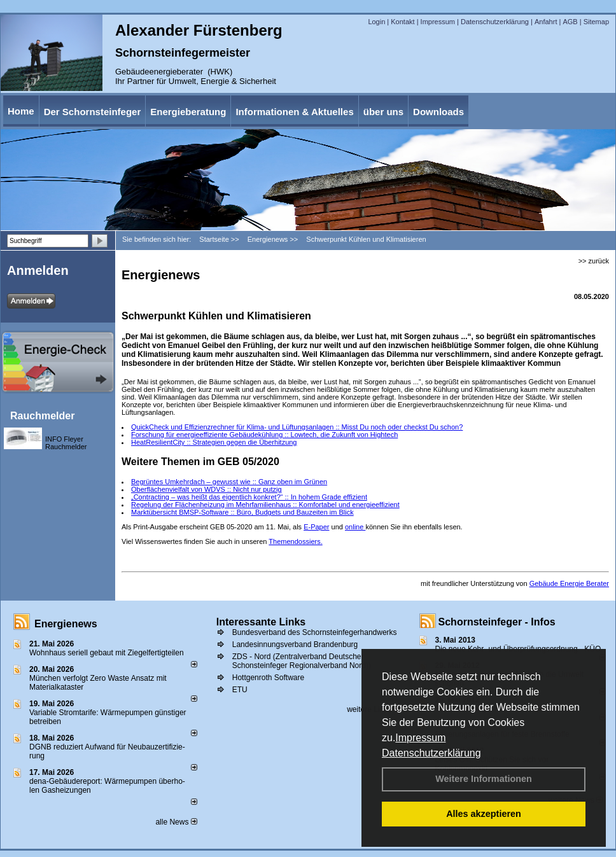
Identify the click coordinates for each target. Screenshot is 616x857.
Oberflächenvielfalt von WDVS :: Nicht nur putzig (206, 489)
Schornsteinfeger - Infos (497, 622)
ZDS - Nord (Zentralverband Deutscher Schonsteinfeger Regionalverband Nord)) (302, 661)
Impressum (420, 738)
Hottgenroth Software (268, 678)
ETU (240, 690)
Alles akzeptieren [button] (484, 814)
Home (21, 111)
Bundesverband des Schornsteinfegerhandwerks (315, 632)
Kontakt (402, 22)
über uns (383, 112)
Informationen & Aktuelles (294, 112)
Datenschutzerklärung (431, 753)
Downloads (438, 112)
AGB (570, 22)
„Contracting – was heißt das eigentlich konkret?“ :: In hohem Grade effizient (249, 497)
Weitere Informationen (484, 779)
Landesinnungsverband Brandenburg (295, 644)
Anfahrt (546, 22)
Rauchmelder (42, 416)
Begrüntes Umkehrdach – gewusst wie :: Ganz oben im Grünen (229, 482)
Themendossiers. (295, 541)
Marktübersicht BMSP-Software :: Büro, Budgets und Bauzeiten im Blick (242, 512)
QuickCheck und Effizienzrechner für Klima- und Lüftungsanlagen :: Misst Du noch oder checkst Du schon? (297, 427)
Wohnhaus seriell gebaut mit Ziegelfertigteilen (107, 653)
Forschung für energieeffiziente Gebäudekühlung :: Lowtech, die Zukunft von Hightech (264, 435)
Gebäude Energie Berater (569, 583)
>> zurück (594, 261)
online (355, 527)
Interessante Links (261, 622)
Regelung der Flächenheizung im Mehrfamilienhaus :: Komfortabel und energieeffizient (265, 505)
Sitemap (596, 22)
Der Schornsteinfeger (93, 112)
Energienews (66, 624)
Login (376, 22)
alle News (176, 822)
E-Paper (316, 527)
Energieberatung (188, 112)
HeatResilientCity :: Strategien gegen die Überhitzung (214, 442)
